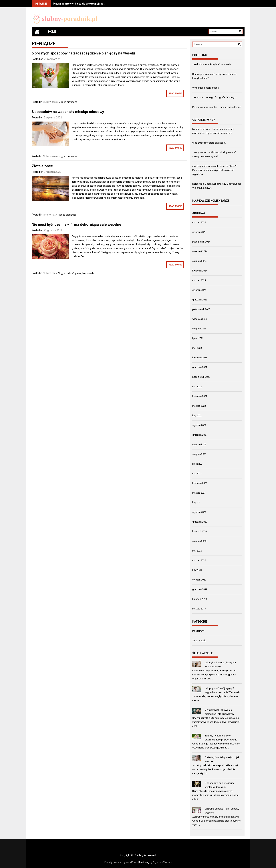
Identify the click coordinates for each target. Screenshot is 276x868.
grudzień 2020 (200, 522)
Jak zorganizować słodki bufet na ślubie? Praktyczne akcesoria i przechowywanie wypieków (214, 170)
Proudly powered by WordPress (121, 862)
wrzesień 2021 (200, 444)
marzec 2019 (199, 609)
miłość (70, 273)
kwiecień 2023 (200, 358)
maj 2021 (197, 473)
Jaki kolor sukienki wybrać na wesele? (212, 64)
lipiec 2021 (198, 464)
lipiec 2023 (198, 338)
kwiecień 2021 (200, 483)
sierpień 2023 (199, 329)
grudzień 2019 (200, 589)
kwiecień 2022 (200, 396)
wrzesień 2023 (200, 319)
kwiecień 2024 (200, 271)
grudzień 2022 (200, 367)
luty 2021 (197, 502)
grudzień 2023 (200, 300)
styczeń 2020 (199, 580)
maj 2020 (197, 551)
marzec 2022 (199, 406)
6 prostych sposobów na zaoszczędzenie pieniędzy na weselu (83, 53)
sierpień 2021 (199, 454)
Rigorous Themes (162, 862)
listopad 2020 (199, 531)
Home (52, 32)
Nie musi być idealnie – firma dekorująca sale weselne (76, 224)
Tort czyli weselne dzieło (218, 736)
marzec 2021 (199, 493)
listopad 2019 (199, 599)
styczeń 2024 (199, 290)
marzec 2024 (199, 280)
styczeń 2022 (199, 425)
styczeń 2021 (199, 512)
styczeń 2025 (199, 232)
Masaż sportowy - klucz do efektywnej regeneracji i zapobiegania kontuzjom (99, 4)
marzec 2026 (199, 222)
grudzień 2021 (200, 435)
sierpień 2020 (199, 541)
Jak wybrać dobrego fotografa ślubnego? (215, 97)
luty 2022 (197, 416)
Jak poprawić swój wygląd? (220, 688)
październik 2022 (201, 377)
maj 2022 (197, 387)
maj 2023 (197, 348)
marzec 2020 (199, 560)
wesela (90, 273)
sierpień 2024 (199, 261)
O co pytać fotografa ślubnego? (209, 143)
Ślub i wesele (50, 102)
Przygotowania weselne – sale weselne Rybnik (217, 107)
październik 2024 (201, 242)
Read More (175, 93)
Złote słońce (42, 166)
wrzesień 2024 (200, 251)
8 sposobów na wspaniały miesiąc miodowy (68, 112)
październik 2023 (201, 309)
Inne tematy (50, 215)
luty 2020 (197, 570)
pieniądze (72, 102)
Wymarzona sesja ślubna (205, 88)
